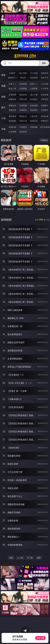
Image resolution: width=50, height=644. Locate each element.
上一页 (20, 558)
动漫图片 (45, 105)
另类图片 (45, 110)
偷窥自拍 (12, 105)
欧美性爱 (45, 95)
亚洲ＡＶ (12, 84)
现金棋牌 (34, 78)
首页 (11, 558)
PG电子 (12, 73)
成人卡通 (34, 95)
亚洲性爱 (12, 95)
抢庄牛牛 (45, 78)
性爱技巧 (45, 121)
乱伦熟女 (34, 99)
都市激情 (12, 116)
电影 (3, 97)
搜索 (44, 63)
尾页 (39, 558)
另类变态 (45, 99)
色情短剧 (23, 132)
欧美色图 (34, 105)
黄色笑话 (34, 121)
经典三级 (23, 99)
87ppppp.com (25, 56)
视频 (3, 86)
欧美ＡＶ (34, 84)
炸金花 (23, 78)
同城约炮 (12, 127)
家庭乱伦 (23, 116)
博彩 (3, 75)
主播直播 (34, 88)
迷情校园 (12, 121)
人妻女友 (34, 116)
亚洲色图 (23, 105)
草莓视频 (34, 127)
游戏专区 (45, 73)
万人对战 (34, 73)
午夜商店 (23, 127)
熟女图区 (34, 110)
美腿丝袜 (12, 110)
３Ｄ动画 (45, 84)
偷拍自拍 (23, 95)
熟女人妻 (12, 88)
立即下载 (40, 638)
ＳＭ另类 (45, 88)
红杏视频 (12, 132)
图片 (3, 107)
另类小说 (23, 121)
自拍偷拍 (23, 84)
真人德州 (23, 73)
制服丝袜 (12, 99)
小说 (3, 118)
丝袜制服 (23, 88)
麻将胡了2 (12, 78)
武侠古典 (45, 116)
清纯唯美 (23, 110)
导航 (3, 129)
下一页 (30, 558)
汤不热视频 (45, 127)
